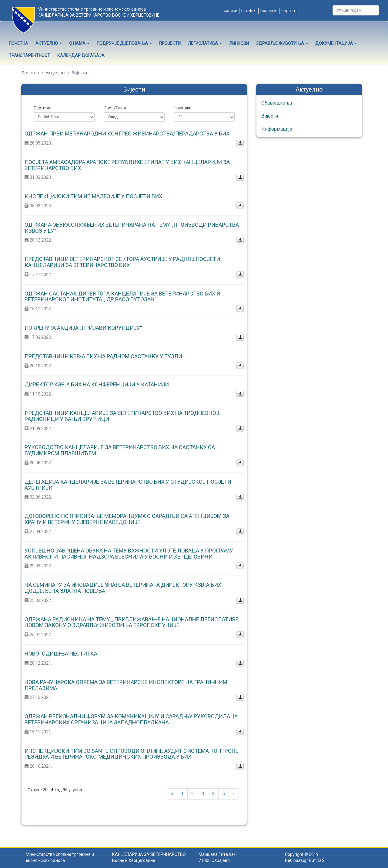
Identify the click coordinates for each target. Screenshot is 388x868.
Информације (277, 129)
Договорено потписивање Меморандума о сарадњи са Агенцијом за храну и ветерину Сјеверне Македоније (127, 519)
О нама (79, 43)
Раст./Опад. (115, 108)
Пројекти (170, 43)
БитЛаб (316, 860)
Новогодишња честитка (61, 654)
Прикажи (183, 108)
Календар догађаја (81, 55)
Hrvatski (248, 11)
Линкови (239, 43)
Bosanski (268, 11)
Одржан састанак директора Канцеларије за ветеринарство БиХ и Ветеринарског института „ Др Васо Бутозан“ (122, 297)
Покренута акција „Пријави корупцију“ (83, 328)
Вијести (270, 116)
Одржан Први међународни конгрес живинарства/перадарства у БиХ (127, 134)
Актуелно (49, 43)
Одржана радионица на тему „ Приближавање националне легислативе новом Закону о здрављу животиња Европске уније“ (132, 622)
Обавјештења (277, 103)
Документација (336, 43)
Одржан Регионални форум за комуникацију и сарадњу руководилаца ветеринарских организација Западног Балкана (131, 719)
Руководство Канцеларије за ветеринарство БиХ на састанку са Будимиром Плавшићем (120, 450)
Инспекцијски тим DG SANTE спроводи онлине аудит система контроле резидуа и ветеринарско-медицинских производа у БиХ (132, 754)
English (288, 11)
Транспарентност (29, 55)
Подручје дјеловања (124, 43)
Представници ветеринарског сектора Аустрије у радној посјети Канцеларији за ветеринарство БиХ (122, 262)
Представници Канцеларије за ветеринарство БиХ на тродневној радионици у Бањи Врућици (122, 416)
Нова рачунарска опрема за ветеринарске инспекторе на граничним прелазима (126, 685)
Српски (230, 11)
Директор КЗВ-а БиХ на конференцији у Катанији (97, 384)
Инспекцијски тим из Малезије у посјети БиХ (93, 196)
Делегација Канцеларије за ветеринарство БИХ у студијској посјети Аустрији (128, 485)
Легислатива (205, 43)
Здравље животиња (282, 43)
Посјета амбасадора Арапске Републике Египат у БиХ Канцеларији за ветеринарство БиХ (127, 165)
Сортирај (42, 108)
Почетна (18, 43)
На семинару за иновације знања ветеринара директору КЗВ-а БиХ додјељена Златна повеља (123, 588)
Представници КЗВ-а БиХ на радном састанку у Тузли (103, 356)
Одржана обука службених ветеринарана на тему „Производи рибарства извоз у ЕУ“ (132, 228)
